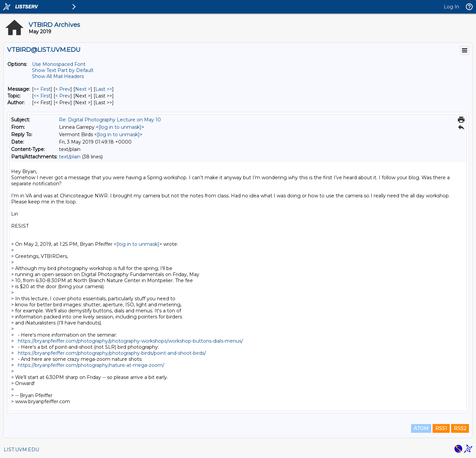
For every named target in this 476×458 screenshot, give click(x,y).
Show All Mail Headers (58, 76)
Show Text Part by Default (63, 70)
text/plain (70, 157)
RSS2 (460, 428)
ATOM (421, 428)
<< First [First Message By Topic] (42, 96)
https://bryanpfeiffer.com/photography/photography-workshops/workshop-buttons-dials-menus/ (130, 341)
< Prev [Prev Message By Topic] (63, 96)
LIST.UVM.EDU (21, 450)
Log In (451, 7)
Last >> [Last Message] (104, 89)
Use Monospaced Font (59, 64)
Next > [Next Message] (83, 89)
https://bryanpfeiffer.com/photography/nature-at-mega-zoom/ (91, 365)
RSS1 (441, 428)
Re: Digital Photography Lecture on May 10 (110, 120)
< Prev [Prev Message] (63, 89)
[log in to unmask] (120, 127)
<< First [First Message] (42, 89)
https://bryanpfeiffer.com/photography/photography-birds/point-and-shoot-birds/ (112, 353)
